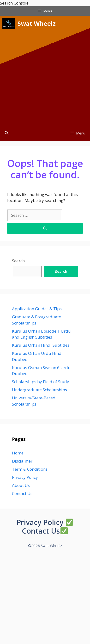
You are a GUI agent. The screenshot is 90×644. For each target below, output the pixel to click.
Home (18, 453)
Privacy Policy (25, 477)
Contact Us (22, 493)
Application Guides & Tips (37, 309)
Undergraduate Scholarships (39, 390)
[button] (7, 133)
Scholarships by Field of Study (41, 382)
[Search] (45, 229)
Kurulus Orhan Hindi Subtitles (41, 345)
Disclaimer (22, 461)
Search (18, 261)
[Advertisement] (45, 78)
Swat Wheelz (37, 23)
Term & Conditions (30, 469)
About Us (21, 485)
